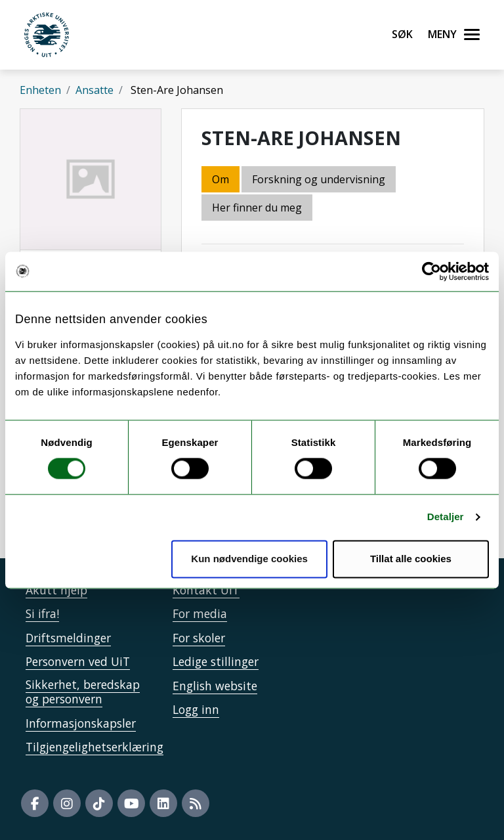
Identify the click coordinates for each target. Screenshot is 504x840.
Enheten (40, 90)
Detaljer (446, 517)
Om (220, 179)
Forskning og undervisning (319, 179)
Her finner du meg (257, 208)
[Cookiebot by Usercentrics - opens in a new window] (431, 271)
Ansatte (94, 90)
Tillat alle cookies (411, 559)
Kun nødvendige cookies (249, 559)
